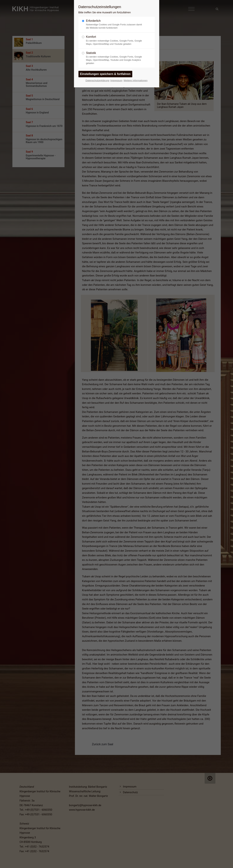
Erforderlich (115, 24)
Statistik (115, 58)
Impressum (116, 80)
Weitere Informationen (135, 80)
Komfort (115, 40)
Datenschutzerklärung (97, 80)
